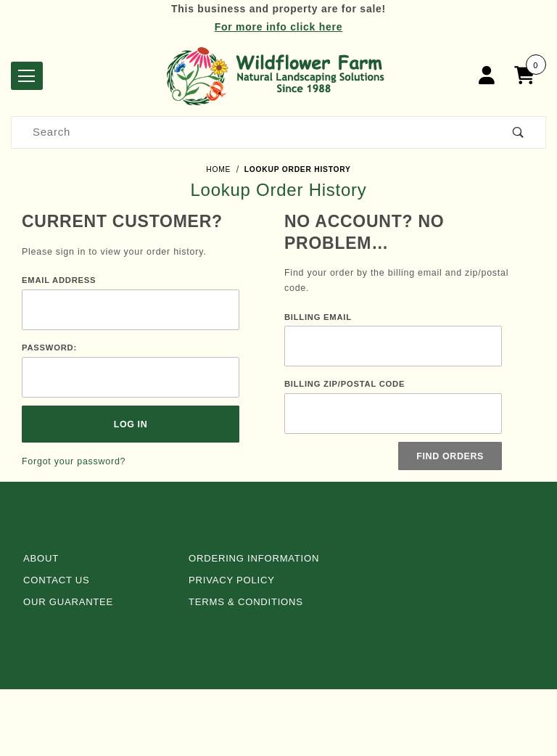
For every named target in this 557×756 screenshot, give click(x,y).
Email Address (59, 280)
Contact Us (57, 580)
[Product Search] (252, 132)
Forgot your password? (74, 461)
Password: (49, 348)
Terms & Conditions (246, 602)
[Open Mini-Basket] (528, 76)
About (41, 558)
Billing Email (318, 317)
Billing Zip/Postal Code (344, 384)
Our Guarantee (68, 602)
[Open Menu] (27, 76)
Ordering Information (254, 558)
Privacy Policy (232, 580)
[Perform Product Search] (519, 132)
